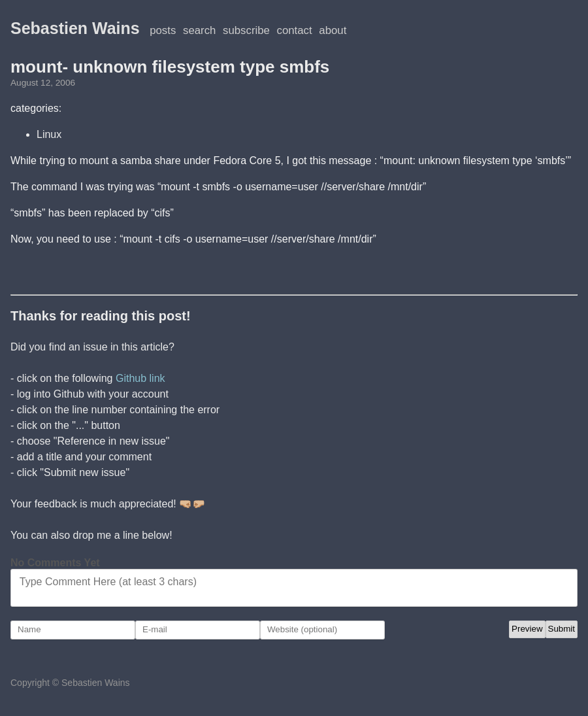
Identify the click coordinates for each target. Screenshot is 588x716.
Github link (140, 378)
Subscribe (246, 30)
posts (163, 30)
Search (199, 30)
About (333, 30)
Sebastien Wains (75, 28)
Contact (295, 30)
